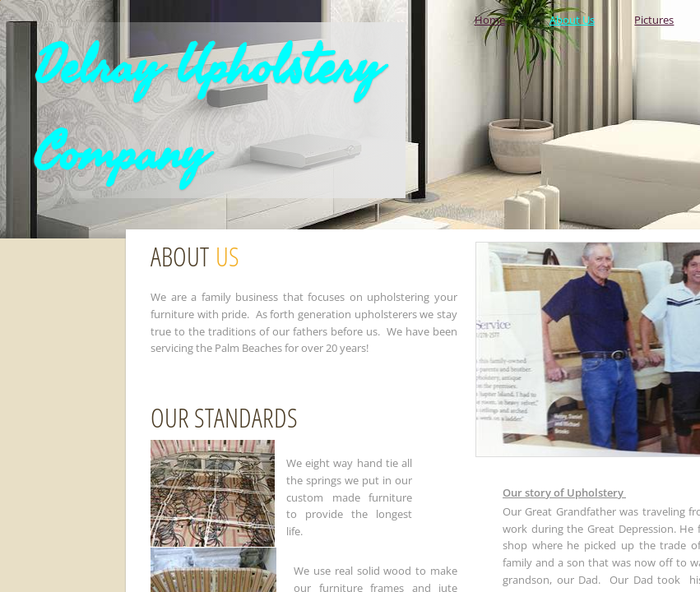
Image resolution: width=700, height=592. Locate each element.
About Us (572, 20)
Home (490, 20)
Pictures (654, 20)
